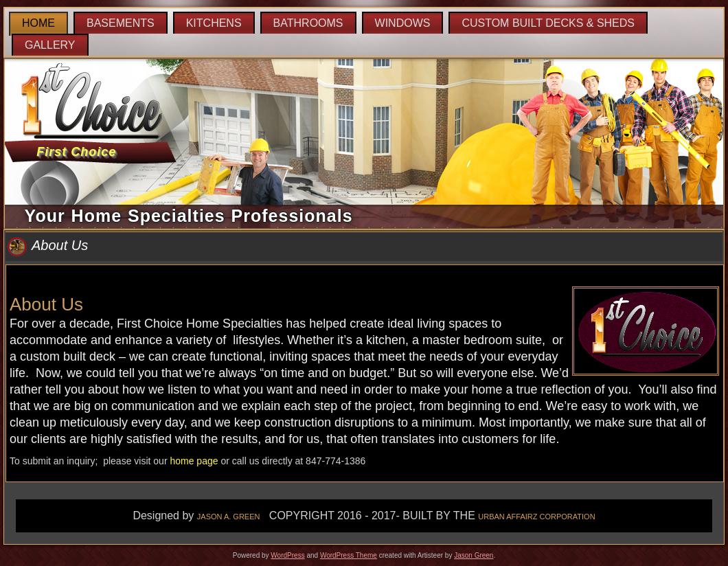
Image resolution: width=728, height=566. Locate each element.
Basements (121, 23)
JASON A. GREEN (229, 517)
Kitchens (214, 23)
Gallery (50, 45)
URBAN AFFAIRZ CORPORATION (536, 517)
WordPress (287, 555)
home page (194, 461)
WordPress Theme (349, 555)
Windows (403, 23)
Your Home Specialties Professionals (189, 216)
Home (38, 23)
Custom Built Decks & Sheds (548, 23)
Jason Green (474, 555)
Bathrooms (308, 23)
